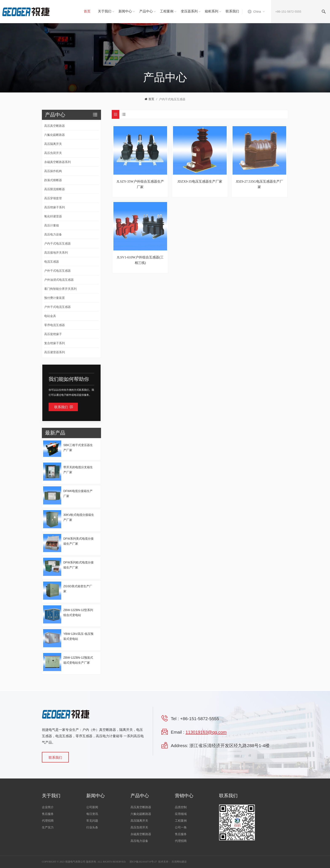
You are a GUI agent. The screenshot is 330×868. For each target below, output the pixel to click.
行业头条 (92, 827)
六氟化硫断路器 (55, 135)
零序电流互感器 (55, 325)
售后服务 (48, 814)
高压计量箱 (52, 225)
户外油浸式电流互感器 (59, 280)
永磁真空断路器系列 (57, 162)
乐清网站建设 (179, 862)
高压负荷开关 (53, 153)
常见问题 (92, 821)
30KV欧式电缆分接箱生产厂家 (79, 517)
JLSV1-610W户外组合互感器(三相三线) (140, 260)
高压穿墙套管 (53, 198)
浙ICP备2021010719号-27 (143, 862)
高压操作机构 (53, 171)
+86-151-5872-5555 (200, 719)
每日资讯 (92, 814)
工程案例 (167, 11)
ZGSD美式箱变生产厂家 (78, 589)
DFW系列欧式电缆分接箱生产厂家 (79, 565)
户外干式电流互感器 (57, 307)
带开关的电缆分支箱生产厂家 (78, 470)
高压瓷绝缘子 (53, 334)
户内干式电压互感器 (172, 99)
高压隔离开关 (53, 144)
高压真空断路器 (55, 126)
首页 (87, 11)
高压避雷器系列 (55, 352)
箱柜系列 (212, 11)
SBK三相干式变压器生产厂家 (78, 448)
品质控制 (181, 807)
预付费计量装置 (55, 298)
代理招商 (48, 821)
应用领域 (181, 814)
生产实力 (48, 827)
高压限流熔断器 (55, 189)
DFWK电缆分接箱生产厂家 (78, 494)
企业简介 (48, 807)
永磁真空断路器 (141, 834)
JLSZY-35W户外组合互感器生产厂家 (140, 184)
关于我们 (105, 11)
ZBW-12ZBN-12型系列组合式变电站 (78, 613)
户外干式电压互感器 (57, 271)
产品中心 (146, 11)
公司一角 (181, 827)
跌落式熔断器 (53, 180)
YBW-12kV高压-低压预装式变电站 (78, 636)
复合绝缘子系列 (55, 343)
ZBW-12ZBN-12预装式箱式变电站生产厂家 (78, 660)
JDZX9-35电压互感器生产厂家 (200, 181)
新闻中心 (125, 11)
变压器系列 (189, 11)
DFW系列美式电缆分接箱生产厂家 (79, 541)
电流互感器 (52, 262)
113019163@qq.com (206, 732)
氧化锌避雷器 (53, 216)
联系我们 (232, 11)
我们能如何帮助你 (69, 379)
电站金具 (50, 316)
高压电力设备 (53, 234)
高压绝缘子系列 (55, 207)
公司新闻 (92, 807)
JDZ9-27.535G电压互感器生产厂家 (259, 184)
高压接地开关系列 (56, 253)
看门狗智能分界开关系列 (60, 289)
